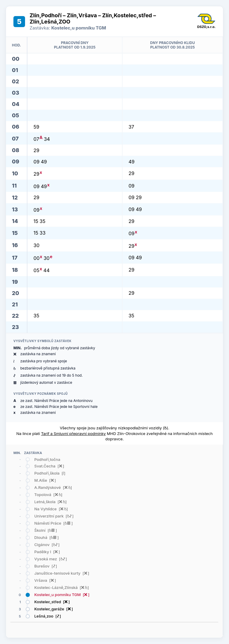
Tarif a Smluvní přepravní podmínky (74, 434)
